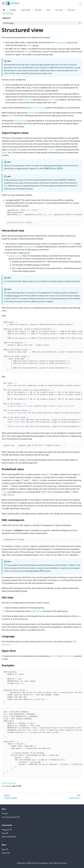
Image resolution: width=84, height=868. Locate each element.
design (4, 152)
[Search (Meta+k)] (80, 3)
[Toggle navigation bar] (3, 3)
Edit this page (9, 783)
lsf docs (5, 814)
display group (20, 121)
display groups (29, 247)
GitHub (6, 853)
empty (4, 492)
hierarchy (31, 113)
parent (30, 45)
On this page (8, 23)
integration (28, 100)
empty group (22, 168)
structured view (68, 656)
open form (53, 656)
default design (13, 296)
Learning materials (10, 817)
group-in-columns (38, 108)
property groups (15, 256)
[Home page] (4, 10)
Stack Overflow (9, 837)
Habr (5, 849)
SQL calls (52, 100)
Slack (5, 833)
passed (11, 116)
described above (32, 571)
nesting (27, 52)
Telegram (7, 830)
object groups (60, 43)
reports (52, 150)
